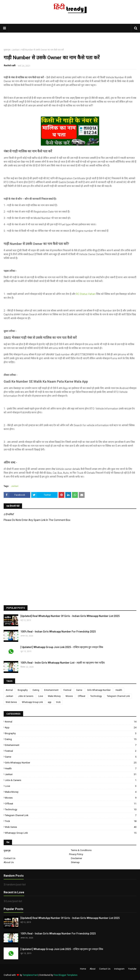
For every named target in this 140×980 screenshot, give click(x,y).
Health (119, 690)
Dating (36, 690)
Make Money (54, 696)
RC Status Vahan (86, 294)
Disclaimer (76, 858)
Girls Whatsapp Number (99, 690)
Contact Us (9, 858)
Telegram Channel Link (118, 696)
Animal (9, 690)
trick (58, 702)
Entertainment (51, 690)
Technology (96, 696)
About (93, 969)
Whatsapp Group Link (32, 702)
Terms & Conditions (81, 850)
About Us (9, 862)
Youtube (132, 969)
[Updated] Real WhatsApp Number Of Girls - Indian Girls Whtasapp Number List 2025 (70, 616)
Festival (67, 690)
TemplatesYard (30, 975)
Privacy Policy (76, 854)
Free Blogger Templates (66, 975)
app (49, 702)
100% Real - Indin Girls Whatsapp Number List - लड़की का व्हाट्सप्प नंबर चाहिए (63, 663)
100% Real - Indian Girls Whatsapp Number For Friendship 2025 (58, 632)
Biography (23, 690)
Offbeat (82, 696)
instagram (119, 969)
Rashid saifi (10, 65)
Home (83, 969)
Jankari (16, 50)
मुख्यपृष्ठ (7, 50)
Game (79, 690)
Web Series (11, 702)
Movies (69, 696)
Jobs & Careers (26, 696)
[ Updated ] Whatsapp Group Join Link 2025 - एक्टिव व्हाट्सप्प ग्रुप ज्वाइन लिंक (62, 647)
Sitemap (75, 862)
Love (41, 696)
